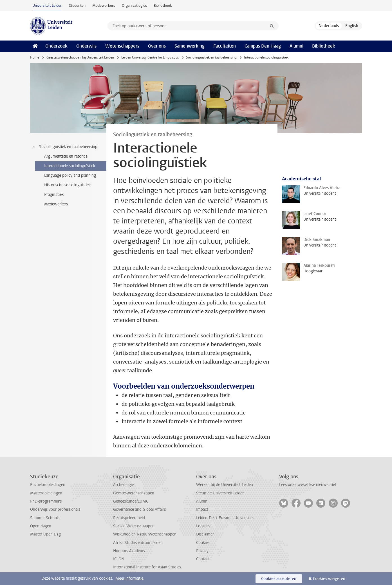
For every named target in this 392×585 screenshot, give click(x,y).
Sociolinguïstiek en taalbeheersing (211, 57)
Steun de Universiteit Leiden (220, 493)
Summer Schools (45, 518)
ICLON (119, 559)
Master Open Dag (45, 534)
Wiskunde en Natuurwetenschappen (145, 534)
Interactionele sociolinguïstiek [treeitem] (70, 166)
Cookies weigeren (329, 579)
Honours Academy (129, 551)
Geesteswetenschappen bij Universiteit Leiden (80, 57)
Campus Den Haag (263, 46)
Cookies (203, 543)
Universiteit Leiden (47, 5)
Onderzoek (56, 46)
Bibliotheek (163, 5)
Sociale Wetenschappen (134, 526)
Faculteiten (225, 46)
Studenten (77, 5)
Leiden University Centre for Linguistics (150, 57)
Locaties (203, 526)
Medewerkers (104, 5)
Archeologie (123, 485)
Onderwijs (86, 46)
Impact (202, 509)
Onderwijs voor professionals (55, 509)
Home (35, 57)
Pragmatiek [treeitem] (54, 195)
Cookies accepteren (279, 579)
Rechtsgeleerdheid (129, 518)
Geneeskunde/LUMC (131, 501)
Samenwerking (190, 46)
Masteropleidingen (46, 493)
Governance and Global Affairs (139, 509)
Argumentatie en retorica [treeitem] (66, 156)
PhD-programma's (46, 501)
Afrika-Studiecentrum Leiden (138, 543)
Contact (203, 559)
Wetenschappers (122, 46)
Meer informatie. (130, 578)
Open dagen (41, 526)
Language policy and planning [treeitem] (70, 175)
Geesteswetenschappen (134, 493)
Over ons (157, 46)
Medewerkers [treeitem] (56, 204)
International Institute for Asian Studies (147, 567)
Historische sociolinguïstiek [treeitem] (67, 185)
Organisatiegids (134, 5)
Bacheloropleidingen (48, 485)
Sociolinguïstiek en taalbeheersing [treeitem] (65, 147)
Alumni (296, 46)
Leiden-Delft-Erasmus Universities (225, 518)
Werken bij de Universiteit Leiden (225, 485)
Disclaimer (205, 534)
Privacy (202, 551)
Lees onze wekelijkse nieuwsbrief (308, 485)
